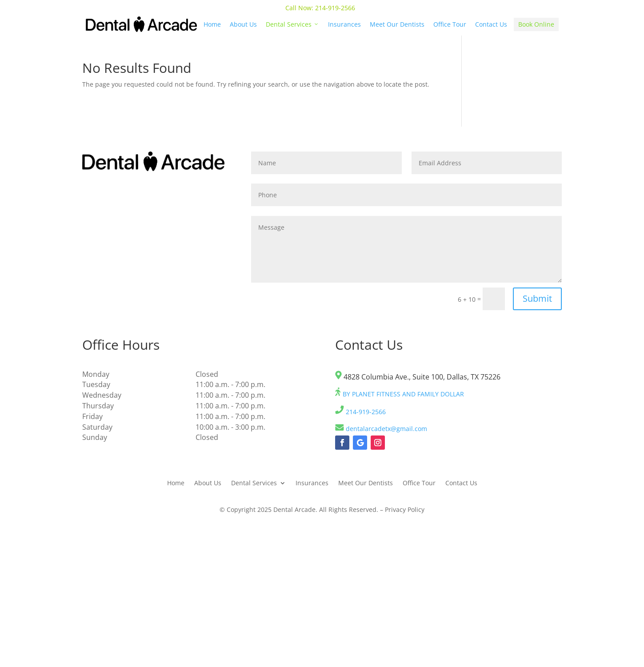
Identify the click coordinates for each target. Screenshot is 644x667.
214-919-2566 (336, 8)
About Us (243, 24)
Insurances (344, 24)
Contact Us (491, 24)
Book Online (536, 24)
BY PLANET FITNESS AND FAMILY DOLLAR (400, 394)
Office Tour (450, 24)
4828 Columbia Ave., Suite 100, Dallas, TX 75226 (418, 377)
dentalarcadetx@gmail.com (381, 429)
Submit (537, 298)
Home (212, 24)
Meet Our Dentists (397, 24)
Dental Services (292, 24)
